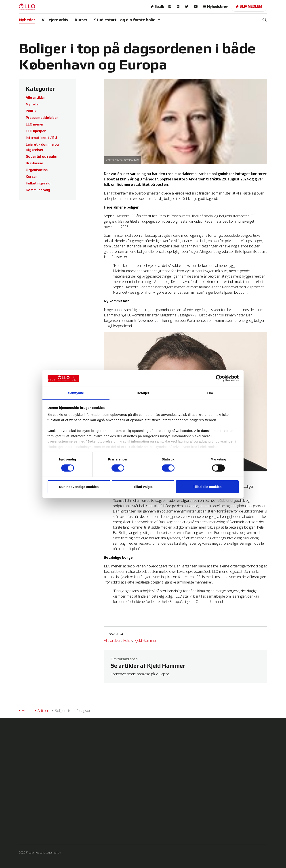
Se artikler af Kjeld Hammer (148, 666)
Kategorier (40, 89)
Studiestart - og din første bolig (125, 20)
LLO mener (35, 124)
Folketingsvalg (38, 183)
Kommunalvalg (38, 190)
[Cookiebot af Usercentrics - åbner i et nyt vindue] (219, 378)
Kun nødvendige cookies (79, 486)
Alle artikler (112, 640)
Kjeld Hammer (145, 640)
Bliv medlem (249, 7)
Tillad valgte (143, 486)
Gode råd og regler (41, 156)
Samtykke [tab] (76, 393)
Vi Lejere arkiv (55, 20)
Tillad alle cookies (207, 486)
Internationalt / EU (41, 138)
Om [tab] (210, 393)
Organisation (37, 170)
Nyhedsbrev (215, 7)
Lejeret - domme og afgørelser (42, 147)
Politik (128, 640)
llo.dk (157, 7)
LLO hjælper (36, 131)
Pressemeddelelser (42, 118)
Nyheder (27, 20)
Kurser (81, 20)
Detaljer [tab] (143, 393)
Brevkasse (34, 163)
